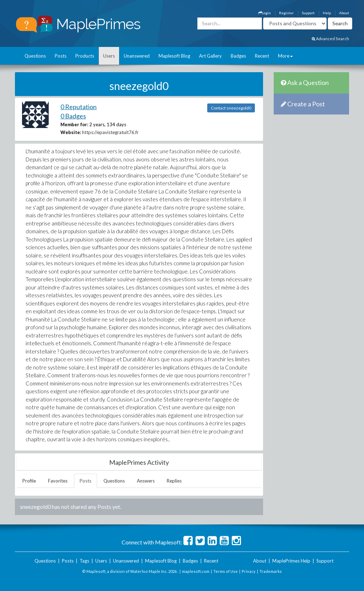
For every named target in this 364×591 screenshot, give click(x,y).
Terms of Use (226, 571)
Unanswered (137, 56)
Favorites (58, 481)
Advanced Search (330, 39)
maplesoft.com (196, 571)
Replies (174, 481)
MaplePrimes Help (291, 561)
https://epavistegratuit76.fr (110, 132)
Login (265, 13)
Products (85, 56)
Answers (146, 481)
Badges (238, 56)
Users (109, 56)
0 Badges (73, 116)
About (344, 13)
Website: (71, 132)
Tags (84, 561)
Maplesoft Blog (174, 56)
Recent (262, 56)
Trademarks (271, 571)
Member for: (74, 124)
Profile (29, 481)
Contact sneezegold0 (231, 108)
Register (286, 13)
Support (308, 13)
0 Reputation (79, 107)
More (285, 56)
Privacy (249, 571)
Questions (35, 56)
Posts (61, 56)
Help (327, 13)
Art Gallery (210, 56)
